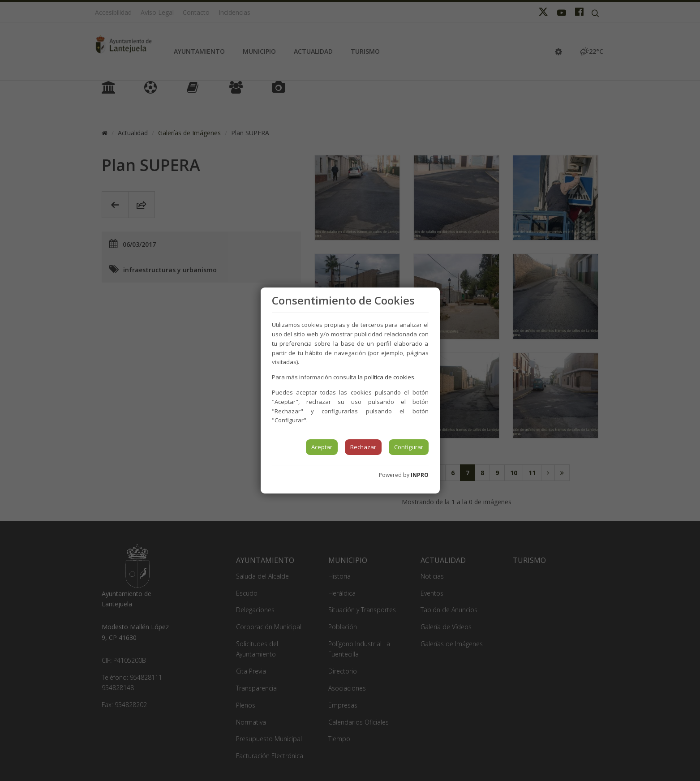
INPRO (420, 475)
